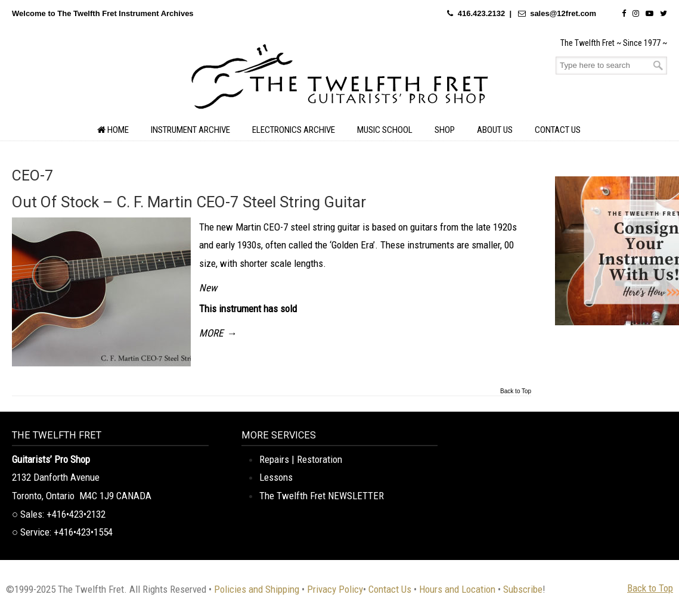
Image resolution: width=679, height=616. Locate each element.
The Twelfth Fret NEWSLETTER (322, 496)
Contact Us (390, 589)
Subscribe (523, 589)
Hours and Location (457, 589)
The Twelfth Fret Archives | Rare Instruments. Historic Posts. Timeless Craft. (340, 80)
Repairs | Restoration (301, 459)
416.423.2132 (482, 13)
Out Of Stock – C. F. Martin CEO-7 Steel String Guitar (189, 202)
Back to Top (516, 391)
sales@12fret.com (563, 13)
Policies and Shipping (257, 589)
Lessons (276, 477)
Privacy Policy (335, 589)
